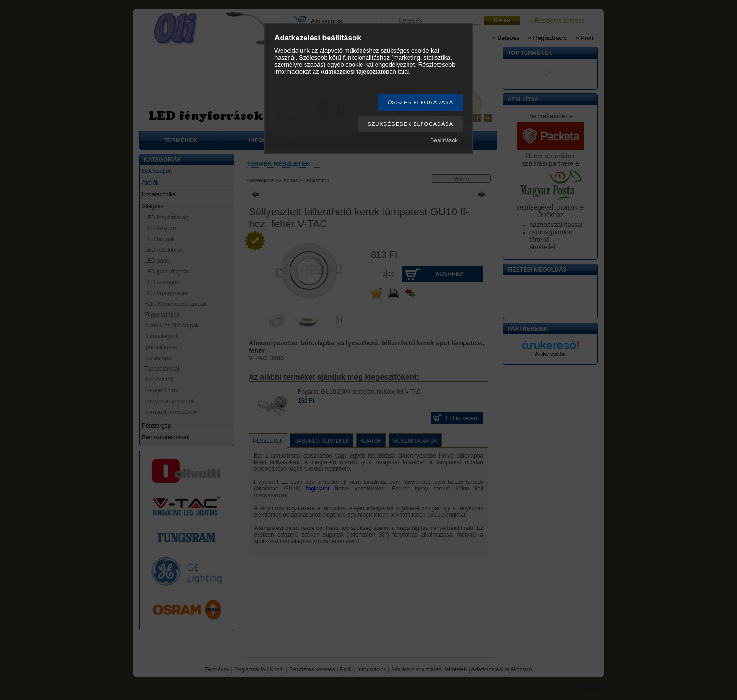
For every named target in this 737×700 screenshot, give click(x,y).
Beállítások (444, 140)
